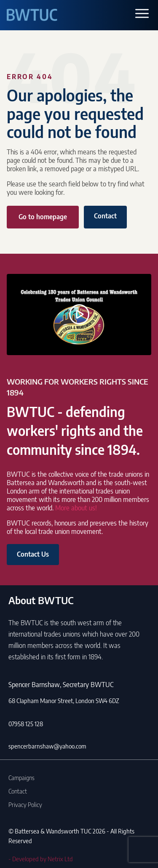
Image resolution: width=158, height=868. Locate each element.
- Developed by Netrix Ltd (41, 859)
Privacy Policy (25, 804)
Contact (105, 216)
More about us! (76, 508)
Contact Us (33, 554)
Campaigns (21, 778)
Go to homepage (43, 217)
